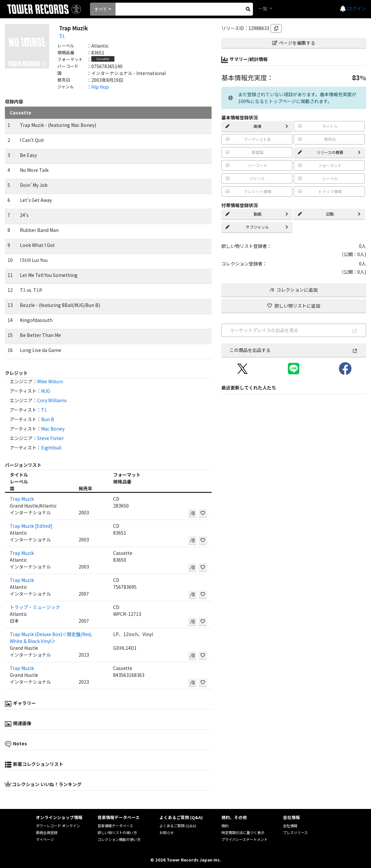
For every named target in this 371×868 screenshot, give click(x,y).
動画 (257, 214)
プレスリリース (295, 832)
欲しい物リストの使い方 (117, 832)
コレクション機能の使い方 (119, 839)
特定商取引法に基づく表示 (243, 832)
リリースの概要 (329, 152)
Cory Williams (52, 400)
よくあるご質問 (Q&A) (178, 826)
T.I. (62, 36)
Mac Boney (53, 429)
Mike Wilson (50, 381)
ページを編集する (294, 43)
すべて (101, 9)
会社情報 (290, 826)
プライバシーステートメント (245, 839)
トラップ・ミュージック (35, 607)
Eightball (51, 448)
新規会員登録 (47, 832)
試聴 (329, 214)
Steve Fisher (51, 438)
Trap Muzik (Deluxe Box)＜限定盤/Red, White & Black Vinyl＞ (51, 638)
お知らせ (167, 832)
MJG (46, 391)
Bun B (48, 419)
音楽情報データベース (115, 826)
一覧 (263, 8)
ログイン (357, 8)
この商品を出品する (294, 350)
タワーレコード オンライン (58, 826)
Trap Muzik (22, 499)
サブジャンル (257, 227)
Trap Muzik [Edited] (31, 526)
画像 (257, 126)
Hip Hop (100, 87)
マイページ (45, 839)
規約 (225, 826)
